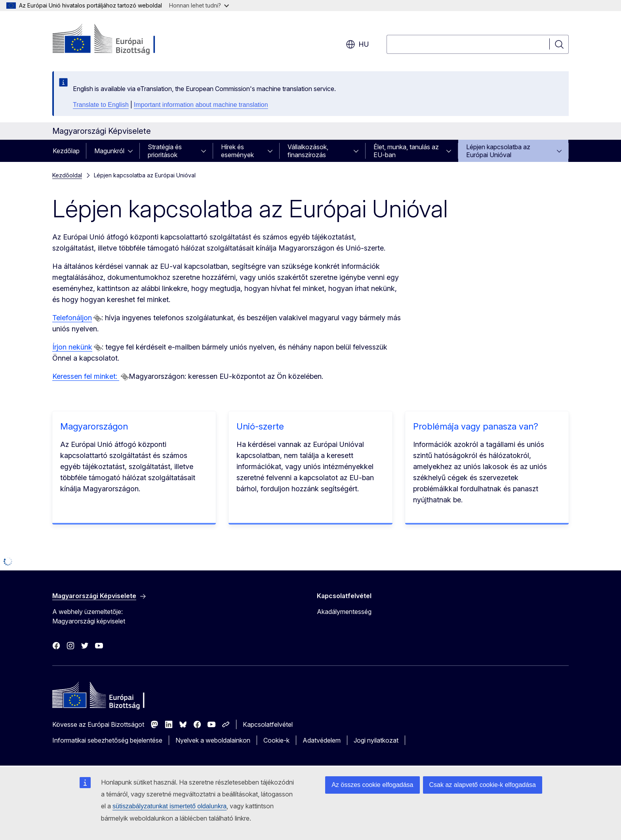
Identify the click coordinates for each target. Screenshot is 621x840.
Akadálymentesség (344, 612)
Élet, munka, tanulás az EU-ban (406, 151)
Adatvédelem (322, 740)
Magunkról (109, 151)
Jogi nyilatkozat (376, 740)
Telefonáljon (72, 318)
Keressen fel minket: (86, 376)
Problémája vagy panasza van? (476, 426)
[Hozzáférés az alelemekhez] (133, 151)
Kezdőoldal (67, 175)
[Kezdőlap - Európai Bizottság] (116, 40)
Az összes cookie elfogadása (372, 785)
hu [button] (357, 44)
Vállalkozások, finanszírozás (308, 151)
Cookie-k (276, 740)
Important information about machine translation (201, 105)
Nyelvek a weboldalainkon (213, 740)
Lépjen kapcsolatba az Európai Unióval (498, 151)
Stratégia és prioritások (165, 151)
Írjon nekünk (72, 347)
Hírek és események (237, 151)
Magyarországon (94, 426)
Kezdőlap (66, 151)
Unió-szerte (260, 426)
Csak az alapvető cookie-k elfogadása (483, 785)
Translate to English (101, 105)
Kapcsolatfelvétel (268, 724)
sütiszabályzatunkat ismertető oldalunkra (170, 806)
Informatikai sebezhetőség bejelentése (107, 740)
